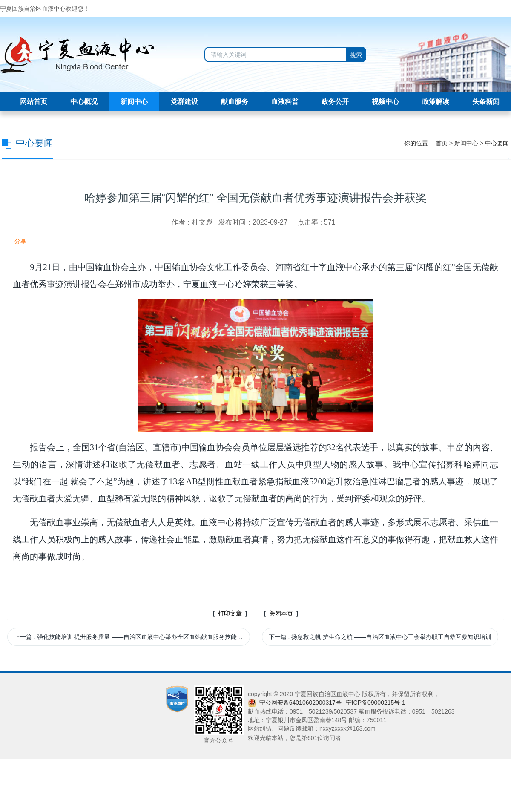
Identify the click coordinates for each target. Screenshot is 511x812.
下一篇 (380, 637)
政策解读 (436, 102)
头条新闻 (486, 102)
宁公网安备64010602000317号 (300, 703)
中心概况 (84, 102)
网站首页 (34, 102)
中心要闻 (497, 143)
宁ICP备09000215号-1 (376, 703)
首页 (442, 143)
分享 (20, 241)
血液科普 (285, 102)
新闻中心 (134, 102)
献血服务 (235, 102)
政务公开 (335, 102)
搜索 (356, 55)
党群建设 (184, 102)
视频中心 (385, 102)
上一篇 (132, 637)
